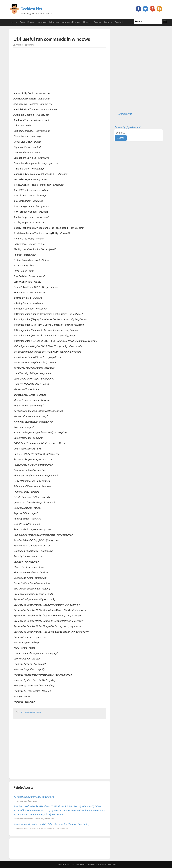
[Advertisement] (45, 32)
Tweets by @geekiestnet (127, 127)
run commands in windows (31, 712)
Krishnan (20, 45)
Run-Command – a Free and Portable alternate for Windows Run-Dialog (51, 824)
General (31, 45)
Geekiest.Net (31, 9)
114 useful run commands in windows (34, 797)
